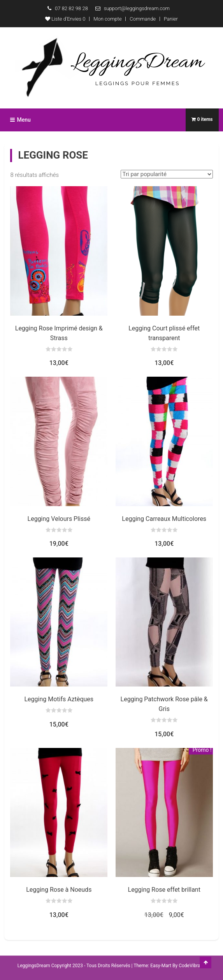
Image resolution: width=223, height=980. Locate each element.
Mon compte (107, 19)
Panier (171, 19)
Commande (143, 19)
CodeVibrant (191, 966)
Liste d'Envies (65, 19)
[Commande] (167, 174)
